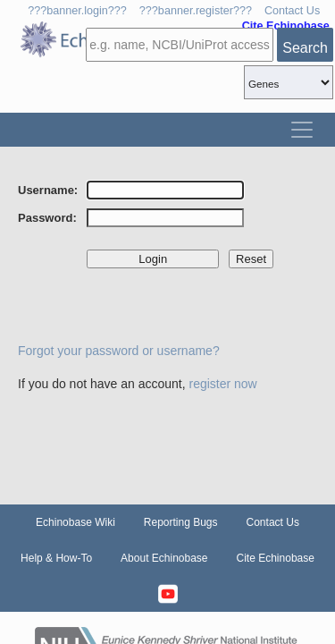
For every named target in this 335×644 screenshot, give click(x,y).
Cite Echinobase (276, 558)
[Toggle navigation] (302, 130)
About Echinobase (164, 558)
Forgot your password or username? (119, 351)
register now (222, 384)
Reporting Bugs (181, 522)
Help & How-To (56, 558)
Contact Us (292, 11)
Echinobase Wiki (75, 522)
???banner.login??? (77, 11)
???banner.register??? (196, 11)
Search (305, 48)
